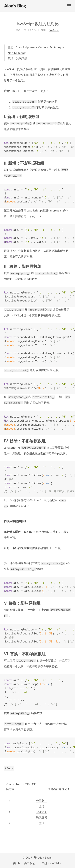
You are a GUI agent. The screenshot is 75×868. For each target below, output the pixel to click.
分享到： (42, 801)
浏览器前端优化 (59, 789)
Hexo (20, 863)
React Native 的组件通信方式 (21, 786)
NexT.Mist (55, 863)
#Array (9, 768)
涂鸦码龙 (22, 58)
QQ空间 (41, 812)
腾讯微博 (42, 817)
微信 (42, 823)
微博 (42, 806)
